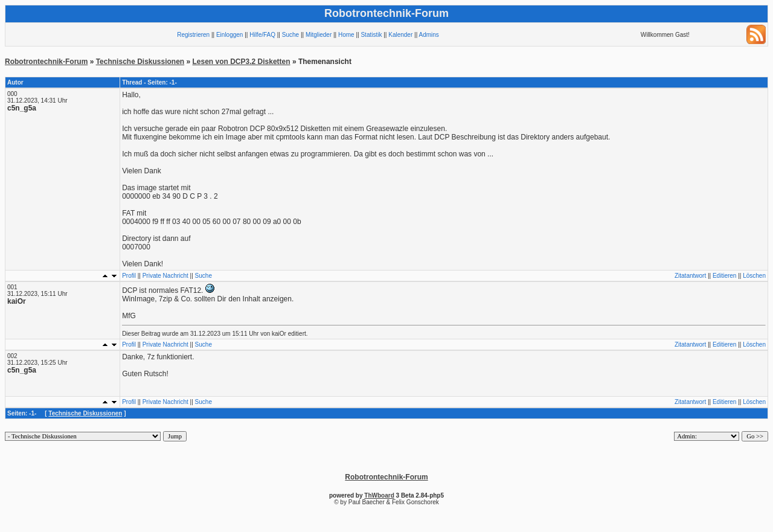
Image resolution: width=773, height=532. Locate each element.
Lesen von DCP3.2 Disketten (242, 62)
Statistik (371, 35)
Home (346, 35)
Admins (428, 35)
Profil (129, 276)
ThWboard (379, 495)
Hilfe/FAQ (262, 35)
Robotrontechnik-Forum (46, 62)
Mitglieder (319, 35)
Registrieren (193, 35)
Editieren (724, 276)
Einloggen (229, 35)
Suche (290, 35)
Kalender (400, 35)
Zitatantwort (690, 276)
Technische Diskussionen (140, 62)
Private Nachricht (165, 276)
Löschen (754, 276)
